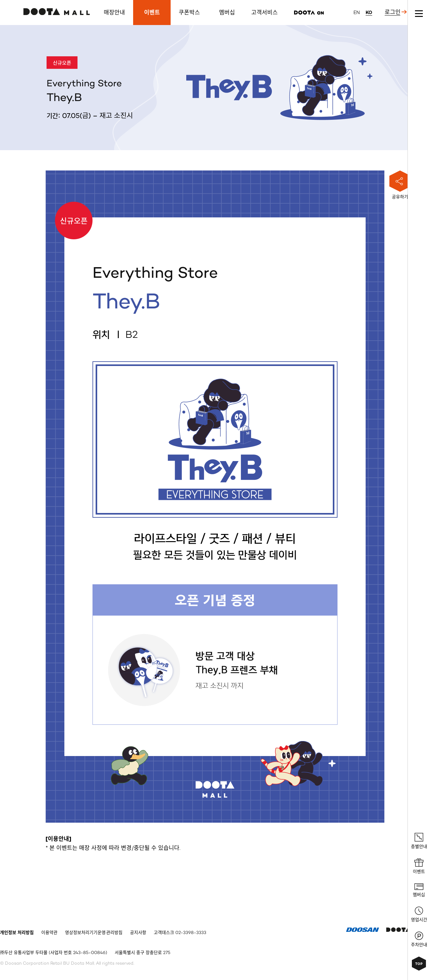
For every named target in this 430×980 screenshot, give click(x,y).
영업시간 (419, 914)
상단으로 (419, 964)
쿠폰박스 (189, 13)
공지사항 (138, 933)
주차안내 (419, 939)
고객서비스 (265, 13)
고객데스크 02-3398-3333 (180, 933)
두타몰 (57, 12)
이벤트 (152, 13)
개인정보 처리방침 (17, 933)
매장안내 (114, 13)
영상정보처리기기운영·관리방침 (94, 933)
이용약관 (49, 933)
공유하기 (400, 185)
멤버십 (227, 13)
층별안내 (419, 841)
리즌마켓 (309, 13)
